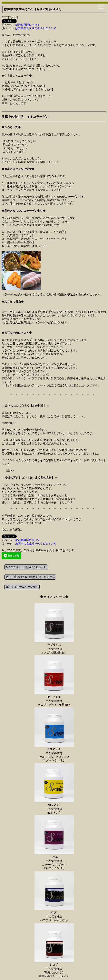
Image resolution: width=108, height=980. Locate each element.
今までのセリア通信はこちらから (26, 567)
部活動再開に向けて (28, 25)
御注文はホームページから (22, 587)
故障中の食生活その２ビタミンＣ (36, 28)
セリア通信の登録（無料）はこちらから (30, 577)
